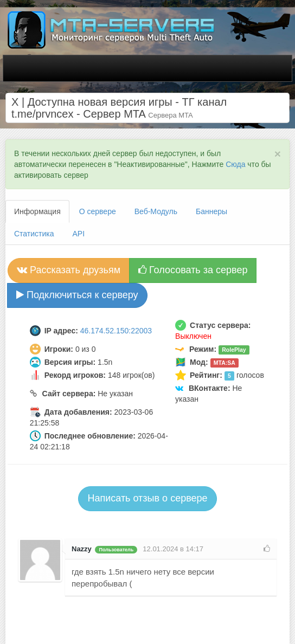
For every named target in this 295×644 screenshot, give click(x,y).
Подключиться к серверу (77, 295)
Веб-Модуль (156, 211)
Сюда (235, 164)
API (79, 234)
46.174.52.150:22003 (116, 331)
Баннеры (211, 211)
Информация (37, 211)
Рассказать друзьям (69, 270)
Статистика (34, 234)
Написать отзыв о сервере (147, 498)
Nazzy (82, 549)
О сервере (98, 211)
